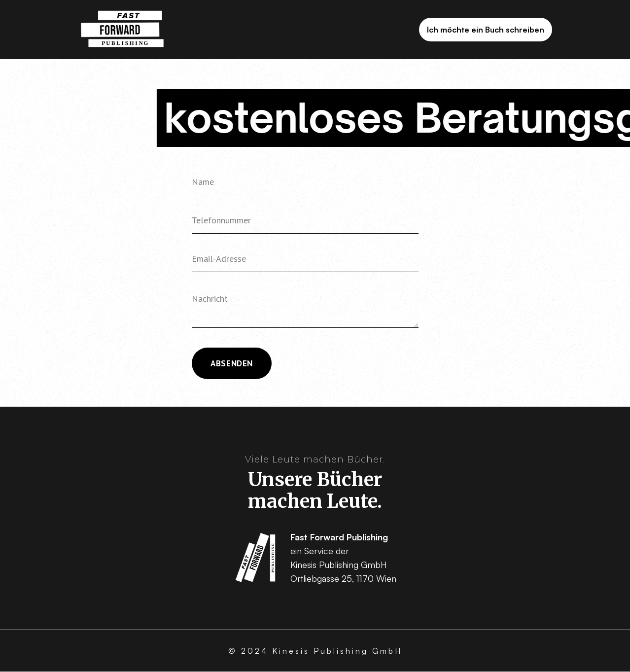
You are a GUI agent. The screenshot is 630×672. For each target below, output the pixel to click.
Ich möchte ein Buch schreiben (486, 30)
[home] (122, 30)
